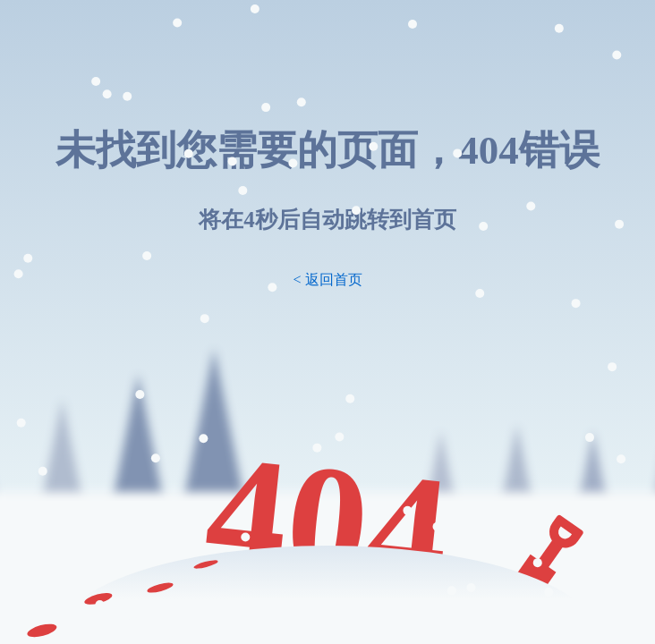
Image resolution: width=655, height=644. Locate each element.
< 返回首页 (327, 280)
